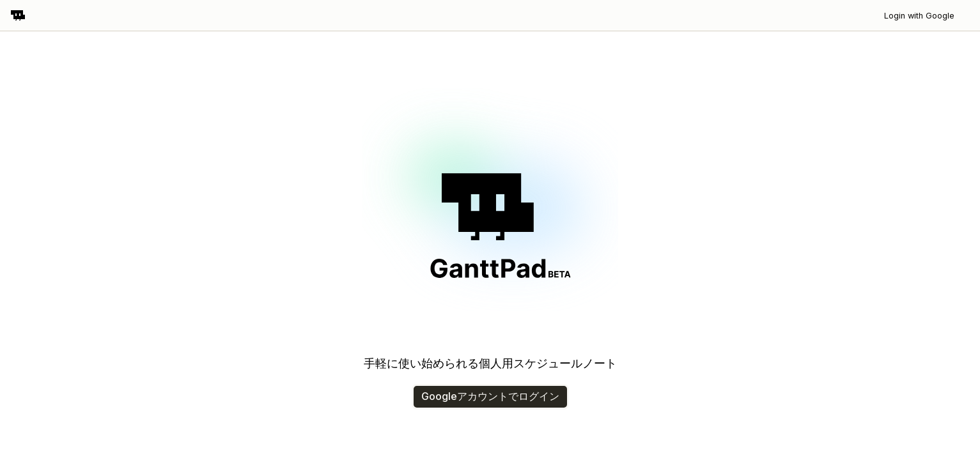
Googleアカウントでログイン (490, 396)
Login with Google (919, 16)
